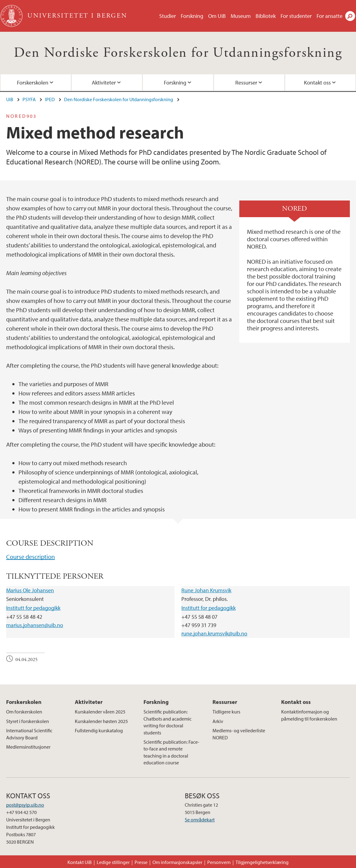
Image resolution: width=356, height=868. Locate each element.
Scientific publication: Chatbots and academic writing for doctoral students (168, 722)
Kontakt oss (317, 83)
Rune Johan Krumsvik (206, 590)
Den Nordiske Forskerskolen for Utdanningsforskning (178, 53)
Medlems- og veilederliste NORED (239, 734)
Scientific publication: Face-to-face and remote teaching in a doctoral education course (171, 752)
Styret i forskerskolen (28, 721)
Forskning (192, 16)
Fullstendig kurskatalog (99, 730)
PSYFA (29, 99)
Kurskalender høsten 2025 (101, 721)
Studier (168, 16)
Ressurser (246, 83)
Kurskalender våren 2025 (100, 712)
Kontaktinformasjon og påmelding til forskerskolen (309, 715)
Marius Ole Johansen (30, 590)
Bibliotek (266, 16)
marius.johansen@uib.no (35, 625)
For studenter (296, 16)
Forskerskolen (33, 83)
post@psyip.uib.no (25, 805)
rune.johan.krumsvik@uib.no (214, 633)
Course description (30, 557)
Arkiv (218, 721)
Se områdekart (200, 820)
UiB (10, 99)
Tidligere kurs (226, 712)
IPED (50, 99)
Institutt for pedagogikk (33, 608)
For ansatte (330, 16)
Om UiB (217, 16)
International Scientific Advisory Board (29, 734)
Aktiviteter (104, 83)
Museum (241, 16)
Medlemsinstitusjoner (28, 747)
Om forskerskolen (24, 712)
